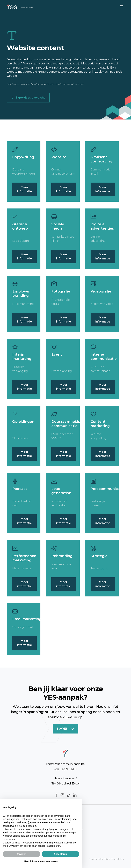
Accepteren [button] (60, 854)
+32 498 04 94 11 (65, 769)
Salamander (96, 859)
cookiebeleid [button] (30, 826)
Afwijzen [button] (22, 854)
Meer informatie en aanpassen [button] (41, 861)
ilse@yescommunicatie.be (65, 764)
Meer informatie (24, 189)
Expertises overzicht (28, 98)
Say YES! (66, 729)
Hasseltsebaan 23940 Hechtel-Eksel (65, 781)
